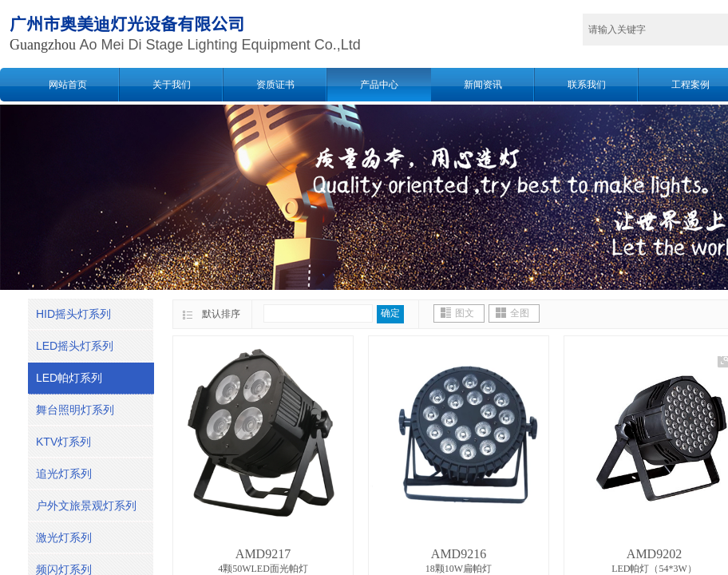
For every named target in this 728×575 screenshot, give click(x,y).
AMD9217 (263, 554)
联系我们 (587, 85)
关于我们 (172, 85)
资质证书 (275, 85)
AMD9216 (459, 554)
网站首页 (68, 85)
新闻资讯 (483, 85)
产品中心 (379, 85)
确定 (390, 313)
